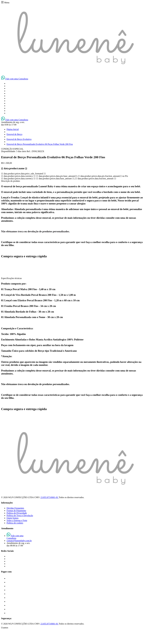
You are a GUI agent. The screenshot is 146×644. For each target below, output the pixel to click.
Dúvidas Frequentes (15, 508)
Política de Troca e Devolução (20, 515)
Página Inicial (13, 129)
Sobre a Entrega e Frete (17, 520)
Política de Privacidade (17, 513)
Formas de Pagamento (16, 511)
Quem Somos (13, 518)
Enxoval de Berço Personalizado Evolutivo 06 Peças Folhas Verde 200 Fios (40, 144)
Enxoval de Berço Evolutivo (19, 139)
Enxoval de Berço (14, 134)
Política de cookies (15, 523)
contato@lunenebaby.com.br (19, 541)
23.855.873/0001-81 (50, 497)
